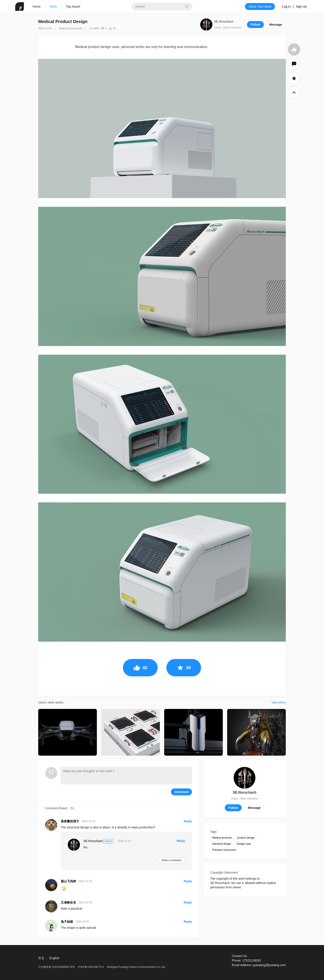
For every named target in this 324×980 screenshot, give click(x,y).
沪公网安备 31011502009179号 (57, 967)
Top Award (73, 7)
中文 (41, 958)
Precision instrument (224, 850)
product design (246, 838)
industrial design (222, 844)
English (54, 958)
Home (37, 7)
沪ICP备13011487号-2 (91, 967)
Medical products (222, 838)
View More (279, 702)
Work (53, 7)
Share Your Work (260, 7)
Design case (244, 844)
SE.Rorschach (224, 22)
